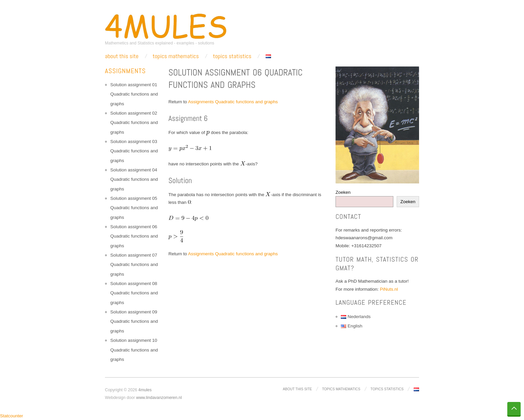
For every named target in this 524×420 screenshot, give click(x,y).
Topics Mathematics (176, 56)
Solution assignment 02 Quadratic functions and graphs (134, 123)
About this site (122, 56)
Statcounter (12, 416)
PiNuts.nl (389, 289)
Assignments (125, 71)
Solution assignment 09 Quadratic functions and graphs (134, 321)
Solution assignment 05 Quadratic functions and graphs (134, 208)
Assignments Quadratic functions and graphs (233, 102)
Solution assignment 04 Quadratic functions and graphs (134, 179)
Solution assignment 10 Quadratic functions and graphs (134, 350)
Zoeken (343, 192)
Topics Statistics (232, 56)
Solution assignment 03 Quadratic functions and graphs (134, 151)
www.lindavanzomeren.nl (159, 398)
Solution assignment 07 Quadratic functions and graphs (134, 265)
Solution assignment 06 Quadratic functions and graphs (134, 236)
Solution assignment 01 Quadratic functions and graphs (134, 94)
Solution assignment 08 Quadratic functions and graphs (134, 293)
